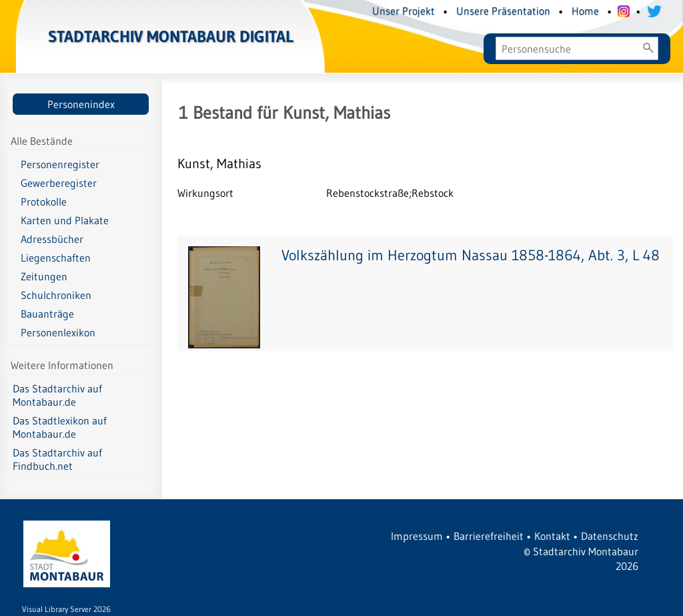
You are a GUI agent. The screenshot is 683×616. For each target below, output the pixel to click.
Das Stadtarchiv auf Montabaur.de (57, 395)
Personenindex (81, 104)
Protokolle (44, 202)
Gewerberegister (59, 183)
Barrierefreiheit (489, 536)
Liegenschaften (56, 258)
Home (585, 11)
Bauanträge (47, 314)
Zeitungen (44, 276)
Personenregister (60, 164)
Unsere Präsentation (503, 11)
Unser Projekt (404, 11)
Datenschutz (610, 536)
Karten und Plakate (65, 220)
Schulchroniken (56, 295)
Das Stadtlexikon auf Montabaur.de (60, 427)
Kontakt (552, 536)
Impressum (417, 536)
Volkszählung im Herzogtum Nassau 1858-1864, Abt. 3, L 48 (471, 255)
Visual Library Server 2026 (66, 609)
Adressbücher (52, 239)
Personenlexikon (58, 332)
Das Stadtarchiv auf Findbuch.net (57, 459)
